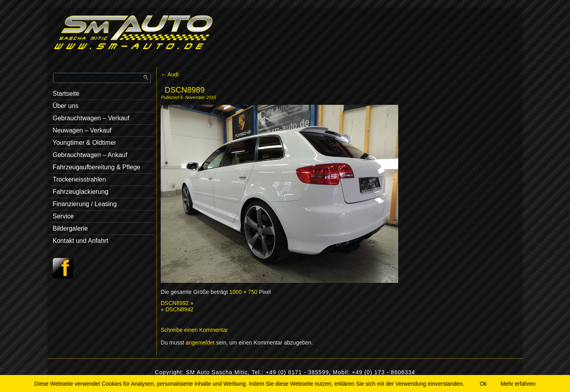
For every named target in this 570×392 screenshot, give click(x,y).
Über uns (66, 106)
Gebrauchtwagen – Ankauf (90, 155)
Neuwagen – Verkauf (82, 130)
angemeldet (200, 343)
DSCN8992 (175, 303)
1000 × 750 (243, 292)
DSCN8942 (180, 309)
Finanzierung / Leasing (85, 204)
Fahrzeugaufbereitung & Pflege (96, 167)
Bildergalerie (70, 228)
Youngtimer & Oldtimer (84, 143)
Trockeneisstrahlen (79, 179)
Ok (483, 384)
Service (63, 216)
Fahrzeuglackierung (81, 192)
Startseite (66, 94)
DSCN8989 (185, 90)
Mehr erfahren (518, 384)
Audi (170, 74)
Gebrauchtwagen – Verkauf (91, 118)
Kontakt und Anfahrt (81, 241)
